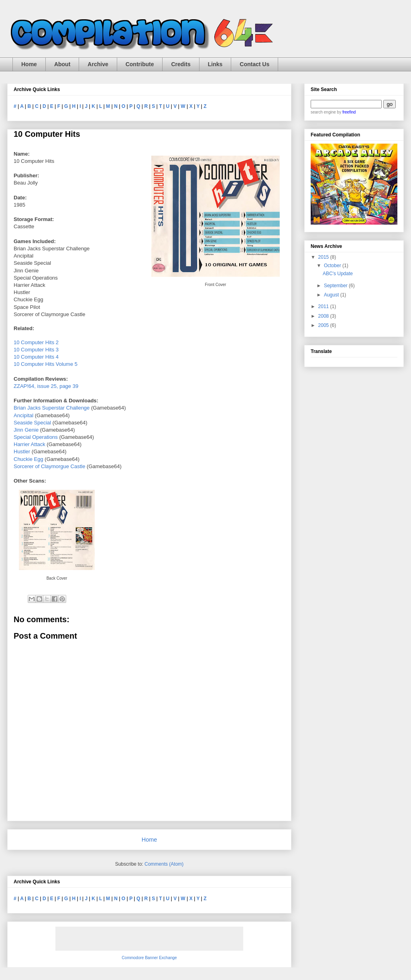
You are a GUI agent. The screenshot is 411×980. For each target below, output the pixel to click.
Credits (181, 64)
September (336, 286)
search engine (323, 112)
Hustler (22, 451)
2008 (324, 316)
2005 (324, 325)
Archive (98, 64)
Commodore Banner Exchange (149, 958)
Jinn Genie (26, 430)
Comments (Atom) (164, 864)
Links (215, 64)
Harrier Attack (30, 444)
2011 (324, 306)
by (346, 112)
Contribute (140, 64)
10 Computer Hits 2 (36, 342)
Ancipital (23, 415)
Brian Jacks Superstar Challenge (52, 408)
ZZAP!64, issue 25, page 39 (46, 386)
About (62, 64)
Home (29, 64)
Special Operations (36, 437)
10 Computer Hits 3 (36, 350)
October (333, 266)
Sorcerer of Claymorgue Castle (49, 466)
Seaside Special (32, 423)
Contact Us (254, 64)
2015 (324, 257)
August (332, 295)
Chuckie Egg (28, 459)
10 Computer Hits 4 (36, 357)
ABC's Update (338, 274)
